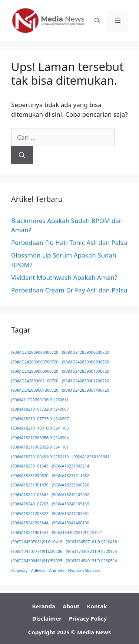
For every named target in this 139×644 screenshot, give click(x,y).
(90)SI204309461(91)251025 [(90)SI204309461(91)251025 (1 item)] (37, 561)
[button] (97, 21)
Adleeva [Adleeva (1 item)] (38, 570)
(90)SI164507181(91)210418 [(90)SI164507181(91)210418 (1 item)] (92, 542)
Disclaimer (47, 618)
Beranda (44, 606)
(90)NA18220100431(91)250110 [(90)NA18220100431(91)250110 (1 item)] (40, 457)
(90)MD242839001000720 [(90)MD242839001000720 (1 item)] (85, 371)
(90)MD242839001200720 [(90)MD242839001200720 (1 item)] (85, 381)
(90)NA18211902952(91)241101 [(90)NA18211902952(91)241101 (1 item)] (40, 447)
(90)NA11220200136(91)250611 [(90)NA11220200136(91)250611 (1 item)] (40, 400)
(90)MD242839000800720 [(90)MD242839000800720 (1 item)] (85, 362)
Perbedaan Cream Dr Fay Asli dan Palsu (69, 290)
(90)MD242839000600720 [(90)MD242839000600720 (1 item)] (85, 352)
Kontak (97, 606)
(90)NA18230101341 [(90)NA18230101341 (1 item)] (91, 457)
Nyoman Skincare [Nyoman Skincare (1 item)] (84, 570)
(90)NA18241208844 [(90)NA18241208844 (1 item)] (30, 523)
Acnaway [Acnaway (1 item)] (19, 570)
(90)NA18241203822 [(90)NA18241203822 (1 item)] (30, 514)
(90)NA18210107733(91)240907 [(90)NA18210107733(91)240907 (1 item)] (40, 419)
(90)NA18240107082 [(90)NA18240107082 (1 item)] (71, 495)
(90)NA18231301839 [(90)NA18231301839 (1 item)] (30, 485)
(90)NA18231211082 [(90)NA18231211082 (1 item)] (71, 476)
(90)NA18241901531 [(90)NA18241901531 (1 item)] (30, 533)
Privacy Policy (88, 618)
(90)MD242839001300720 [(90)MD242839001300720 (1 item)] (35, 390)
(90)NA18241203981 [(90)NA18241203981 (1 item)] (71, 514)
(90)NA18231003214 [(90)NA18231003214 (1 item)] (71, 466)
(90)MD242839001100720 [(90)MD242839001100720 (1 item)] (35, 381)
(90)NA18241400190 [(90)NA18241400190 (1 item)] (71, 523)
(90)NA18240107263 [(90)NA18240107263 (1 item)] (30, 504)
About (71, 606)
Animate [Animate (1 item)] (57, 570)
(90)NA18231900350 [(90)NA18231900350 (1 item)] (71, 485)
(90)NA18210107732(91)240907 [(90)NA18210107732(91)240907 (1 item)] (40, 409)
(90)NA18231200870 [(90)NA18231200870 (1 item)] (30, 476)
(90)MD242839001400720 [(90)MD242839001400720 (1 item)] (85, 390)
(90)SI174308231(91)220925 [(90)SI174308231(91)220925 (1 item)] (92, 551)
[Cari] (22, 155)
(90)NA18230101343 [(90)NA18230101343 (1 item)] (30, 466)
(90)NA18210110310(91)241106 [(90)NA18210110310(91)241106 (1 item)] (40, 428)
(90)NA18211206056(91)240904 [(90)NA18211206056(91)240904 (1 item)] (40, 438)
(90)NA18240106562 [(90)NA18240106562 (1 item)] (30, 495)
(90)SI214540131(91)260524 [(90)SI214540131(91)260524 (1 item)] (92, 561)
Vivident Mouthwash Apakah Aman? (64, 277)
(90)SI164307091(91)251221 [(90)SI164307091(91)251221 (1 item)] (77, 533)
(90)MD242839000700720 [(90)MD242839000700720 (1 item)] (35, 362)
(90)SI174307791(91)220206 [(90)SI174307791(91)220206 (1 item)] (37, 551)
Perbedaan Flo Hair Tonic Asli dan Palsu (69, 242)
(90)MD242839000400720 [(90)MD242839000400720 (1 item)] (35, 352)
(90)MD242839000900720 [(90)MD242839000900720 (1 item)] (35, 371)
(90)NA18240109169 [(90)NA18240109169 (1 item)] (71, 504)
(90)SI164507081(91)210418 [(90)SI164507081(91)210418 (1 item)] (37, 542)
